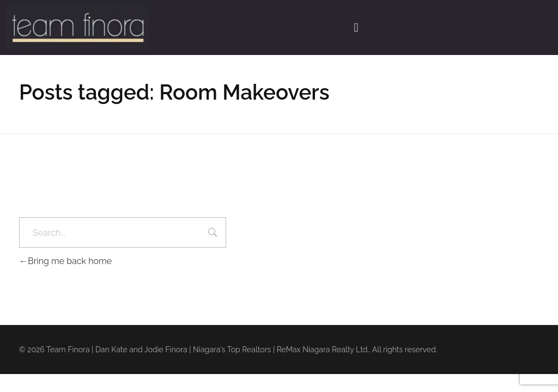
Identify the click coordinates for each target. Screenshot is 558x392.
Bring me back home (65, 261)
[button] (356, 27)
